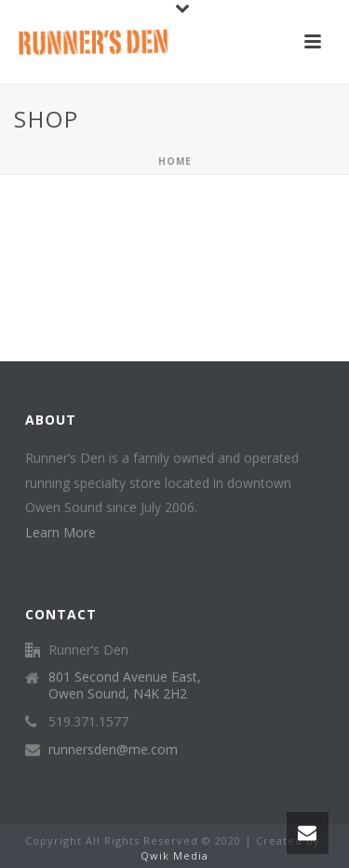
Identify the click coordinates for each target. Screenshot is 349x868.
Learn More (60, 532)
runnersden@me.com (113, 750)
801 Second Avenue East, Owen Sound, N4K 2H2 (125, 685)
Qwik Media (174, 855)
